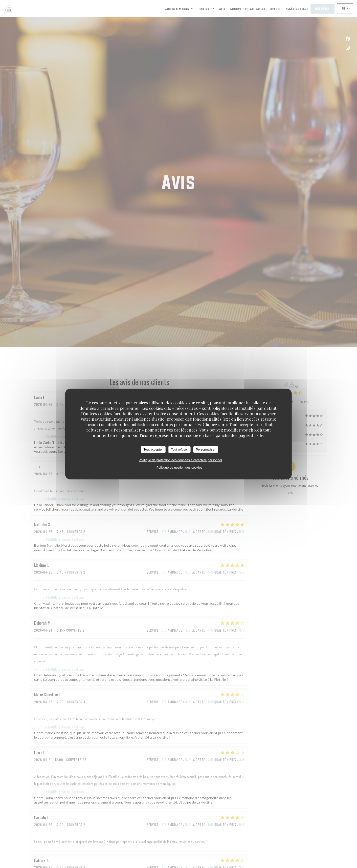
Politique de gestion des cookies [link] (179, 467)
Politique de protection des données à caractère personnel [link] (180, 460)
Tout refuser (179, 449)
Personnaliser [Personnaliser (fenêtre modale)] (206, 449)
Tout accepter (153, 449)
